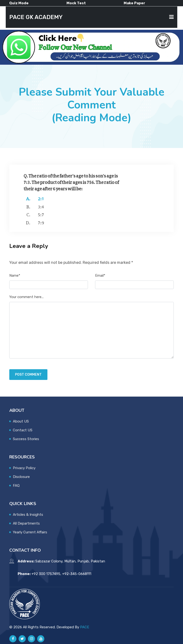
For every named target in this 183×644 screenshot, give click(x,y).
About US (21, 421)
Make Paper (134, 3)
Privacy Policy (24, 468)
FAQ (16, 486)
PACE (85, 627)
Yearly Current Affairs (30, 532)
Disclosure (21, 477)
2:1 (41, 198)
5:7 (41, 214)
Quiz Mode (19, 3)
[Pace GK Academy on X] (22, 639)
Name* (15, 275)
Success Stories (26, 439)
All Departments (26, 523)
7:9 (41, 222)
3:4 (41, 206)
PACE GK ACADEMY (36, 17)
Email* (100, 275)
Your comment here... (26, 297)
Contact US (23, 430)
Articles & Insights (28, 515)
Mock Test (76, 3)
